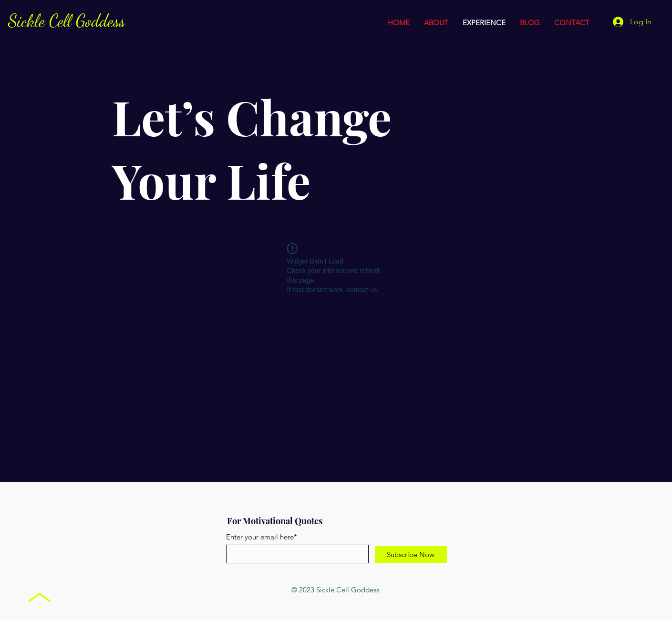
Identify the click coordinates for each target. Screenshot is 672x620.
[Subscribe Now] (411, 554)
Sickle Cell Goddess (67, 21)
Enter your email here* (262, 537)
